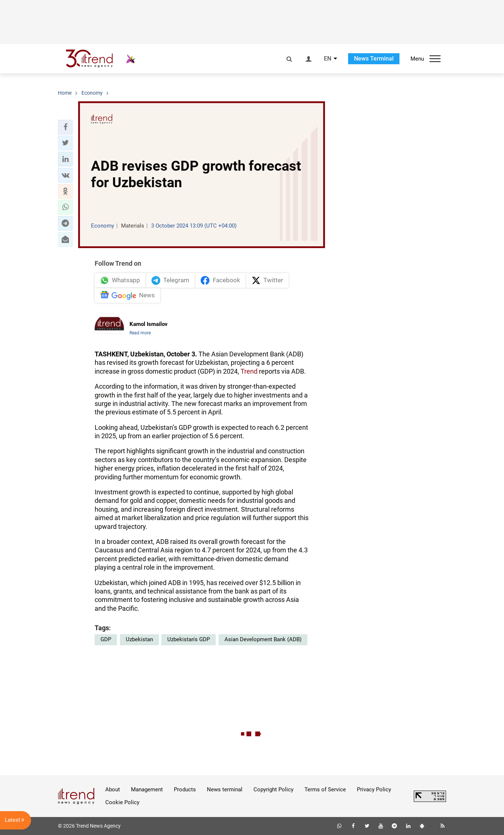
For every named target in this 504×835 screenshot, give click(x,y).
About (113, 789)
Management (147, 789)
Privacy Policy (374, 789)
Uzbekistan (139, 639)
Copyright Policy (273, 789)
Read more (140, 333)
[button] (65, 127)
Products (185, 789)
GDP (106, 639)
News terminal (225, 789)
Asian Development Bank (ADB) (263, 639)
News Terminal (374, 59)
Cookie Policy (122, 802)
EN (328, 59)
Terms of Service (325, 789)
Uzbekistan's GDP (189, 639)
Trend (249, 371)
